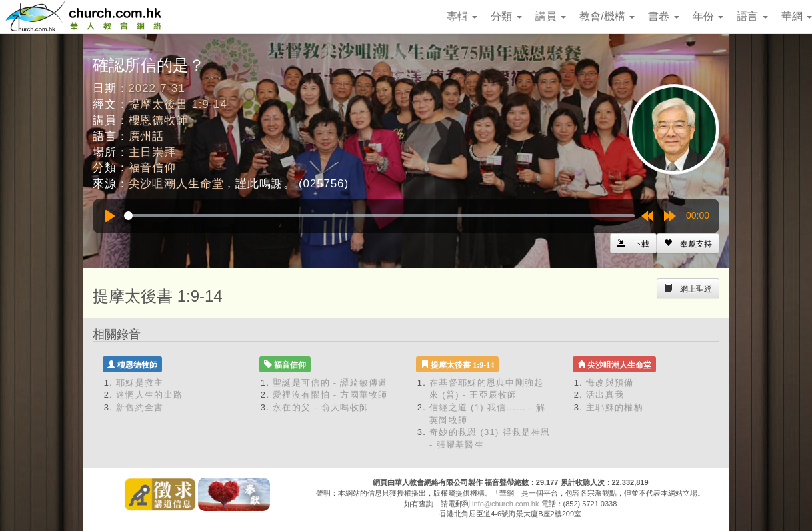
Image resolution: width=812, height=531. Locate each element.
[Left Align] (688, 243)
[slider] (379, 216)
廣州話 (147, 136)
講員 (551, 16)
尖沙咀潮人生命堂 (176, 184)
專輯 (462, 16)
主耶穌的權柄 (615, 407)
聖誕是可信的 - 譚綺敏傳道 (330, 383)
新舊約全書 (140, 407)
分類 (506, 16)
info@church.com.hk (505, 504)
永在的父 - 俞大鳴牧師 (321, 407)
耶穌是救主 (140, 383)
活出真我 (605, 395)
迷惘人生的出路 (149, 395)
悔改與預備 (610, 383)
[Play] (110, 216)
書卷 (663, 16)
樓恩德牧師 (158, 120)
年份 (708, 16)
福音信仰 (152, 168)
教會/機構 (607, 16)
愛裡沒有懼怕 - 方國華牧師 (330, 395)
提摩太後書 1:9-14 (178, 104)
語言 (752, 16)
